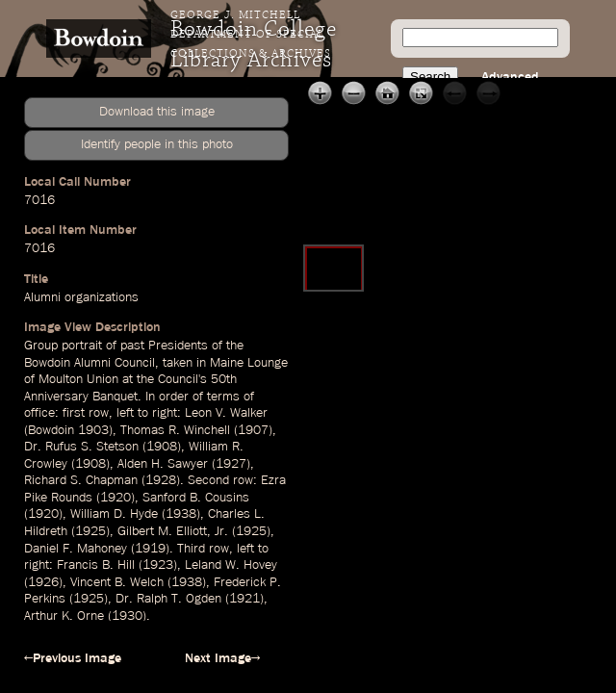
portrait (82, 346)
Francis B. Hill (96, 565)
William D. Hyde (114, 514)
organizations (102, 297)
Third (191, 549)
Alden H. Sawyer (163, 464)
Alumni (42, 297)
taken (178, 363)
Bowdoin (51, 430)
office (39, 413)
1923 (158, 565)
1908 (162, 447)
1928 (161, 480)
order (174, 397)
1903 (93, 430)
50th (224, 379)
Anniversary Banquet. (83, 397)
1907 (253, 430)
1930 (127, 616)
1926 (43, 582)
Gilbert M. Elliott (162, 531)
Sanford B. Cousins (196, 498)
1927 (231, 464)
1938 (181, 514)
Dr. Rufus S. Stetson (81, 447)
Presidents (178, 346)
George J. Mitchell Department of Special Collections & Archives (251, 35)
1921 (244, 599)
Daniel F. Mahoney (76, 549)
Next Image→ (222, 658)
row (99, 413)
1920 (115, 498)
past (132, 346)
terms (223, 397)
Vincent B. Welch (117, 582)
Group (41, 346)
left (125, 413)
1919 (150, 549)
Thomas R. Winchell (175, 430)
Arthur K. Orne (64, 616)
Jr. (221, 531)
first (74, 413)
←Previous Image (73, 658)
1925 (90, 531)
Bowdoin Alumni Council (90, 363)
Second (208, 480)
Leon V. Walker (226, 413)
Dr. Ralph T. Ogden (168, 599)
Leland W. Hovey (231, 565)
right (165, 413)
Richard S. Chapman (81, 480)
